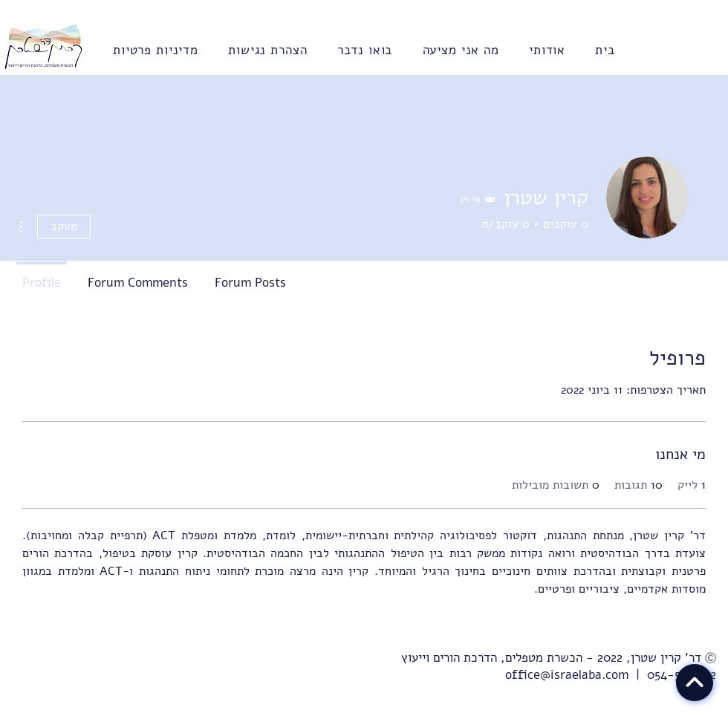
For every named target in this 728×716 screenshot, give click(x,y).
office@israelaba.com (567, 675)
